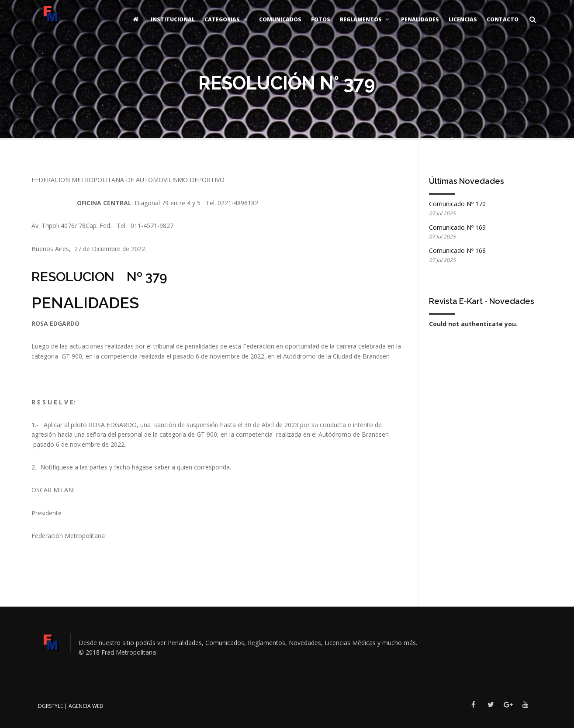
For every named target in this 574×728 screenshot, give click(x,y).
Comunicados (280, 19)
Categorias (227, 19)
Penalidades (420, 19)
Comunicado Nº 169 (457, 227)
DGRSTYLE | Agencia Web (71, 706)
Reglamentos (366, 19)
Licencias (463, 19)
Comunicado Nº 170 (457, 204)
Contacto (503, 19)
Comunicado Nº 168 (457, 250)
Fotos (321, 19)
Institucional (173, 19)
